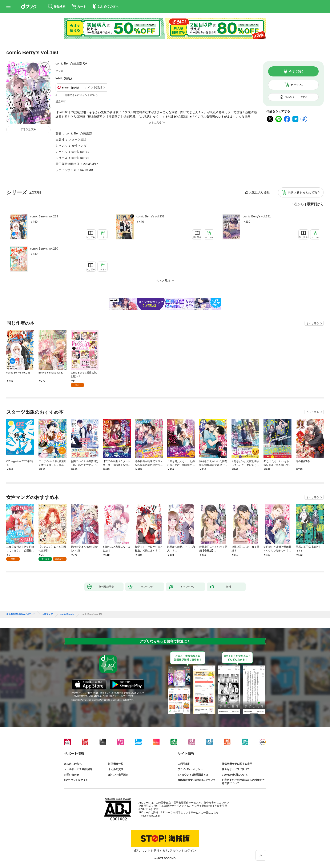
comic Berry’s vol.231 (257, 216)
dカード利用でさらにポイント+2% (75, 95)
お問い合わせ (72, 775)
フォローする (85, 63)
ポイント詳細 (93, 87)
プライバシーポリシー (190, 769)
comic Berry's (80, 152)
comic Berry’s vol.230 (44, 249)
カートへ (297, 85)
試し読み (31, 129)
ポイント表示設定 (118, 775)
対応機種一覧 (116, 764)
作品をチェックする (296, 97)
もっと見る (313, 323)
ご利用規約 (184, 764)
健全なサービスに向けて (236, 769)
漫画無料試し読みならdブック (21, 614)
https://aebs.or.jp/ (151, 816)
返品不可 (61, 102)
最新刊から (315, 204)
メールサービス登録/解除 (78, 769)
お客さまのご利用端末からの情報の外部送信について (243, 782)
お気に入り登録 (259, 192)
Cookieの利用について (235, 775)
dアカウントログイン (76, 780)
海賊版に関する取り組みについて (197, 780)
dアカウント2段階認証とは (193, 775)
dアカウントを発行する (150, 851)
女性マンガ (79, 146)
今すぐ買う (297, 71)
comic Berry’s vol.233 (44, 216)
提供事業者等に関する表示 (237, 764)
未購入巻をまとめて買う (304, 192)
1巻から (298, 204)
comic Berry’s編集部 (69, 63)
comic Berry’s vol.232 (150, 216)
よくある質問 (116, 769)
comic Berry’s (80, 158)
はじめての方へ (73, 764)
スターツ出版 (77, 139)
